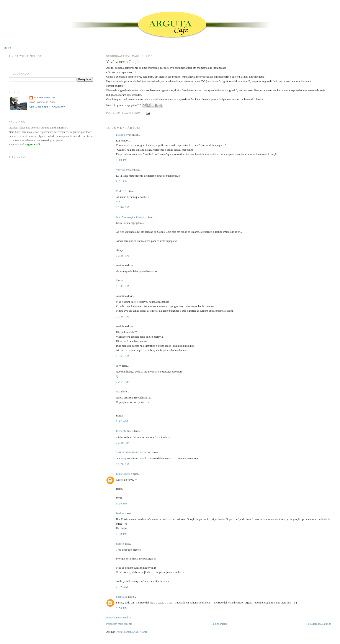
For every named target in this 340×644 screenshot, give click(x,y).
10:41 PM (123, 286)
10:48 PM (123, 316)
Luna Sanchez (124, 474)
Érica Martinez (124, 431)
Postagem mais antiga (319, 624)
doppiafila (122, 597)
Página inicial (219, 624)
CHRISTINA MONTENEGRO (134, 452)
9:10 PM (122, 160)
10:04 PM (123, 207)
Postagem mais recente (119, 624)
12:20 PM (123, 464)
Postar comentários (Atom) (132, 632)
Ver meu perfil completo (48, 107)
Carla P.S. (122, 191)
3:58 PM (122, 608)
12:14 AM (123, 382)
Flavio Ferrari (124, 135)
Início (8, 48)
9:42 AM (122, 421)
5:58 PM (122, 534)
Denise (120, 544)
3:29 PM (122, 503)
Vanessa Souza (125, 170)
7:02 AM (122, 587)
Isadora (120, 513)
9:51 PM (122, 181)
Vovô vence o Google (123, 62)
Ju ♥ (119, 366)
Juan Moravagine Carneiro (131, 217)
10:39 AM (123, 443)
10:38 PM (123, 256)
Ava (118, 391)
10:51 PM (123, 356)
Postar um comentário (119, 617)
